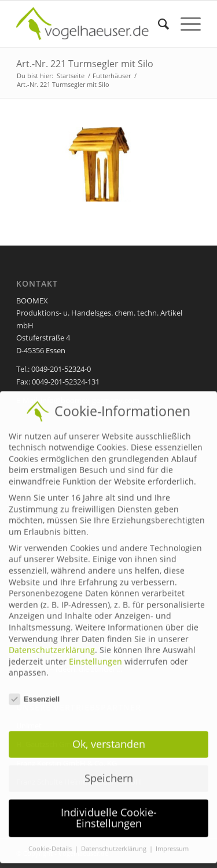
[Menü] (185, 24)
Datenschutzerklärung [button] (115, 840)
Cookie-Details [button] (51, 840)
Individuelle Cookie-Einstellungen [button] (109, 809)
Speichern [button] (109, 769)
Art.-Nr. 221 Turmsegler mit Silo (85, 64)
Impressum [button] (172, 840)
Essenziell (34, 691)
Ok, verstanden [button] (109, 735)
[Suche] (158, 24)
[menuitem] (158, 24)
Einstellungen (95, 652)
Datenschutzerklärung (52, 641)
